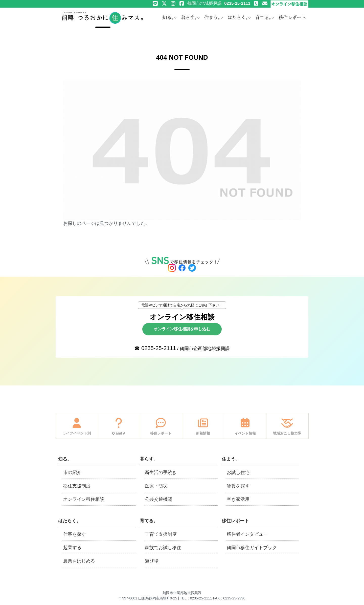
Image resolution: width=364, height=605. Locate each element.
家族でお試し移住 (163, 548)
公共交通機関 (158, 499)
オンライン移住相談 (84, 499)
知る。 (65, 459)
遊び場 (152, 561)
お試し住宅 (238, 472)
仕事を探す (75, 534)
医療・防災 (156, 486)
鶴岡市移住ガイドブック (252, 548)
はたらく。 (70, 521)
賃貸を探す (238, 486)
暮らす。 (149, 459)
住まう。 (231, 459)
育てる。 (149, 521)
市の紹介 (72, 472)
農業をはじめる (79, 561)
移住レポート (235, 521)
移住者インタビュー (247, 534)
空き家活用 (238, 499)
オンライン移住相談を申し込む (182, 329)
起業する (72, 548)
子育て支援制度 (161, 534)
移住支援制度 (77, 486)
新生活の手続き (161, 472)
